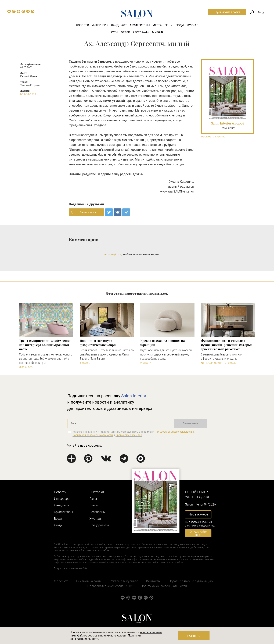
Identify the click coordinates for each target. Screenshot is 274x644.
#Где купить (26, 367)
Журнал (192, 25)
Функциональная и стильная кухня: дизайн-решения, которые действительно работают (227, 345)
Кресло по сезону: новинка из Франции (163, 343)
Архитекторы (140, 25)
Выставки (97, 492)
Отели (125, 32)
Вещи (168, 25)
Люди (179, 25)
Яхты (114, 32)
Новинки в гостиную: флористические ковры (98, 343)
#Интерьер (207, 363)
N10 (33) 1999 (28, 94)
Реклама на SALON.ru (213, 137)
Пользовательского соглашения (174, 432)
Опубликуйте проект (227, 12)
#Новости (85, 363)
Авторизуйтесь (113, 254)
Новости (82, 25)
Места (157, 25)
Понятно (194, 636)
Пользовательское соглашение (110, 586)
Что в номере (198, 514)
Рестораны (141, 32)
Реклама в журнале (124, 581)
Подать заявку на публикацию (191, 581)
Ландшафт (119, 25)
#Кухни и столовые (225, 363)
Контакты (153, 581)
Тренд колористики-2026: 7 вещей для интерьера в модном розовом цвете (45, 345)
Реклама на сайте (89, 581)
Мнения (158, 32)
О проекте (61, 581)
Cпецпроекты (99, 525)
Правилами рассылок (129, 435)
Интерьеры (100, 25)
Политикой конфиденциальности (93, 435)
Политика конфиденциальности (164, 586)
